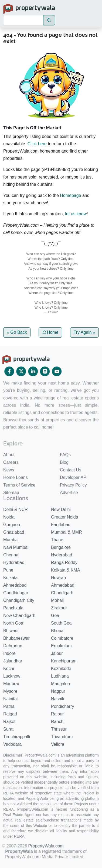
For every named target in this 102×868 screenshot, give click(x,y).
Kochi (9, 668)
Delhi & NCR (16, 509)
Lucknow (12, 676)
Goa (55, 615)
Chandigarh (62, 593)
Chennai (11, 555)
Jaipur (57, 653)
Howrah (58, 577)
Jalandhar (13, 661)
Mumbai (11, 539)
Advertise (69, 504)
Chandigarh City (19, 600)
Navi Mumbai (16, 547)
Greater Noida (65, 517)
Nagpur (58, 691)
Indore (9, 653)
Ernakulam (61, 646)
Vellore (58, 744)
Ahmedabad (15, 585)
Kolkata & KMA (66, 570)
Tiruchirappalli (17, 736)
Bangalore (61, 547)
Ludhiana (60, 676)
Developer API (74, 489)
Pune (8, 570)
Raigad (10, 714)
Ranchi (58, 721)
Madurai (11, 683)
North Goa (13, 623)
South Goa (61, 623)
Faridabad (61, 524)
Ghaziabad (14, 532)
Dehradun (13, 646)
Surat (8, 729)
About (9, 466)
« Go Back (17, 332)
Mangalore (61, 683)
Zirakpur (59, 608)
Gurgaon (12, 524)
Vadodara (12, 744)
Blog (64, 474)
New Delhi (61, 509)
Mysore (10, 691)
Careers (11, 474)
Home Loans (16, 489)
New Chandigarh (19, 615)
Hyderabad (62, 555)
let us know (76, 214)
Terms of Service (19, 497)
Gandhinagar (16, 593)
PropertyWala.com (40, 846)
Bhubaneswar (16, 638)
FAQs (65, 466)
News (9, 482)
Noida (9, 517)
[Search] (23, 20)
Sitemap (11, 504)
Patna (9, 706)
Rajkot (9, 721)
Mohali (57, 600)
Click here (37, 144)
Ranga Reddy (64, 562)
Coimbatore (62, 638)
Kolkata (10, 577)
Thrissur (59, 729)
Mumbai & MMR (67, 532)
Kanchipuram (64, 661)
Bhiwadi (11, 630)
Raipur (57, 714)
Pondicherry (62, 706)
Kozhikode (61, 668)
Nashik (58, 699)
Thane (57, 539)
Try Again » (84, 332)
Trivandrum (62, 736)
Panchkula (13, 608)
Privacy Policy (73, 497)
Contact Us (71, 482)
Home (50, 332)
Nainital (10, 699)
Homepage (70, 195)
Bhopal (58, 630)
